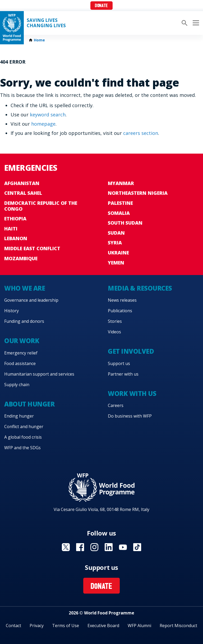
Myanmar (121, 183)
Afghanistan (22, 183)
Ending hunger (19, 416)
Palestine (120, 203)
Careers (116, 405)
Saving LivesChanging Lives (46, 23)
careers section (141, 133)
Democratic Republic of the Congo (41, 206)
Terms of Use (66, 626)
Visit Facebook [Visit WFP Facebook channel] (80, 547)
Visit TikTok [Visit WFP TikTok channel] (137, 547)
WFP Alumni (139, 626)
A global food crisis (23, 437)
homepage (43, 124)
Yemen (116, 263)
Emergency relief (21, 353)
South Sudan (125, 223)
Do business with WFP (130, 416)
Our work (22, 341)
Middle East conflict (32, 248)
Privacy (37, 626)
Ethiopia (15, 219)
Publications (120, 311)
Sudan (116, 233)
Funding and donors (24, 321)
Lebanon (16, 238)
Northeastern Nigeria (138, 193)
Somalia (119, 213)
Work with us (132, 393)
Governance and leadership (31, 300)
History (11, 311)
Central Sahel (23, 193)
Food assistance (20, 363)
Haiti (11, 229)
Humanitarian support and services (39, 374)
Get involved (131, 351)
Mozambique (21, 258)
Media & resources (140, 288)
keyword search (48, 115)
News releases (122, 300)
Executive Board (103, 626)
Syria (115, 243)
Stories (115, 321)
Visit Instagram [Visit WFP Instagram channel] (94, 547)
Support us (119, 363)
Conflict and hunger (24, 427)
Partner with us (123, 374)
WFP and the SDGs (22, 448)
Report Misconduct (178, 626)
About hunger (29, 404)
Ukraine (118, 253)
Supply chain (17, 385)
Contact (13, 626)
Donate (101, 6)
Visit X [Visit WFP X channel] (66, 547)
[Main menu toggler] (195, 23)
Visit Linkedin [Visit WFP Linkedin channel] (109, 547)
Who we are (25, 288)
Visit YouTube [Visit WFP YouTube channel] (123, 547)
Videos (114, 332)
